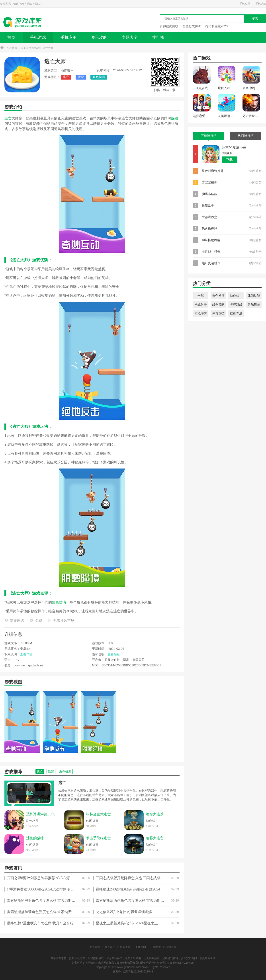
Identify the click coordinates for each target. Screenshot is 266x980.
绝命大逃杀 (155, 814)
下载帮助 (141, 947)
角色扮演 (99, 77)
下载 (229, 160)
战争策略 (218, 305)
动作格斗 (236, 296)
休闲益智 (254, 296)
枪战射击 (201, 305)
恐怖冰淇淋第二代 (40, 814)
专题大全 (130, 37)
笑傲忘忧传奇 (192, 26)
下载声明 (156, 947)
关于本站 (95, 947)
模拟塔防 (201, 313)
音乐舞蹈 (254, 305)
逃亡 (66, 77)
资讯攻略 (99, 37)
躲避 (81, 77)
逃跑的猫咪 (35, 838)
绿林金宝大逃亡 (98, 814)
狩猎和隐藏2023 (216, 26)
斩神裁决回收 (169, 26)
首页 (11, 37)
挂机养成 (236, 313)
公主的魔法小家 (234, 147)
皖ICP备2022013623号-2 (138, 972)
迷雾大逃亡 (155, 838)
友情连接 (171, 947)
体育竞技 (218, 313)
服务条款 (125, 947)
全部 (201, 296)
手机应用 (245, 4)
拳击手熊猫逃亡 (98, 838)
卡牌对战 (236, 305)
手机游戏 (261, 4)
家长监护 (110, 947)
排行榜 (158, 37)
